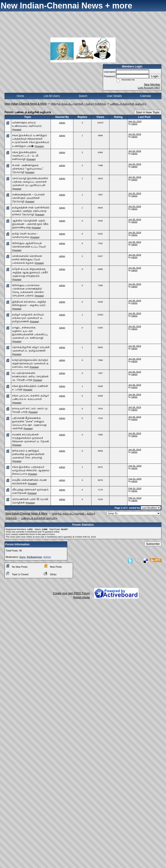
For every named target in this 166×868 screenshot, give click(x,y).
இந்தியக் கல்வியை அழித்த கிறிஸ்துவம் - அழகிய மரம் (29, 303)
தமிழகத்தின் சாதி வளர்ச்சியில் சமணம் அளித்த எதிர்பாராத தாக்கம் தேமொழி (31, 211)
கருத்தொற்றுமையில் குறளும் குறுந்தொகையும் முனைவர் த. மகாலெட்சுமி (31, 363)
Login (155, 76)
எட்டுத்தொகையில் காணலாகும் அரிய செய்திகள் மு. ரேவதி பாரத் (30, 376)
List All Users (52, 96)
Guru (23, 557)
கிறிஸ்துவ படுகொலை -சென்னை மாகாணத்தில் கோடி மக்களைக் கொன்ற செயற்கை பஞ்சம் (28, 290)
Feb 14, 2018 (135, 498)
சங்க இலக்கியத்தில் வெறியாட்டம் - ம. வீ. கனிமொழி (26, 156)
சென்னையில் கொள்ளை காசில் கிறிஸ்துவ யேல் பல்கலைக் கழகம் (27, 259)
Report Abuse (82, 597)
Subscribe (153, 544)
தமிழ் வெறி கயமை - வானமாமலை (25, 235)
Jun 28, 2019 (135, 219)
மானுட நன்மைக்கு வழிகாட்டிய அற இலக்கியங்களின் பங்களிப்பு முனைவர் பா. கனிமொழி (30, 333)
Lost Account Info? (149, 88)
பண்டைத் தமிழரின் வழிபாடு (128, 104)
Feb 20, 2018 (135, 488)
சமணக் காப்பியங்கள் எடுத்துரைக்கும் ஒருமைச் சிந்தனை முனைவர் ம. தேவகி (31, 438)
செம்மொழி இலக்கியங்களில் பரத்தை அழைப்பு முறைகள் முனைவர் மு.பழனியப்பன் (30, 182)
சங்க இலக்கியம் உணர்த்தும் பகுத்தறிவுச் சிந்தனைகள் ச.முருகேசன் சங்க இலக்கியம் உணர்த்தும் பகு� (31, 141)
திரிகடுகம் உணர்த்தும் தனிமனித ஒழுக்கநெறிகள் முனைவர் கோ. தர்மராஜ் (28, 454)
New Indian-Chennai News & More (26, 104)
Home (21, 96)
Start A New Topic (148, 112)
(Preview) (17, 129)
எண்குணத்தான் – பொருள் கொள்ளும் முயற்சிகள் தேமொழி (28, 198)
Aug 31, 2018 (135, 466)
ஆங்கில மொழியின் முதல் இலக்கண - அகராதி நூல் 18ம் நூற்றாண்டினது (30, 224)
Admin (62, 123)
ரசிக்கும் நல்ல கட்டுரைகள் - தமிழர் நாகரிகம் (78, 104)
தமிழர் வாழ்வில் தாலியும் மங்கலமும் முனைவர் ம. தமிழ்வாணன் (28, 318)
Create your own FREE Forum (71, 593)
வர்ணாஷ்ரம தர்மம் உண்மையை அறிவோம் (27, 124)
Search (83, 96)
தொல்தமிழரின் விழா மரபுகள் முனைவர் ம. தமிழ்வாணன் (31, 349)
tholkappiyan (34, 557)
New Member (152, 85)
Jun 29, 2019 (135, 134)
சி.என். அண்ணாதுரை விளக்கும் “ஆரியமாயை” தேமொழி (28, 169)
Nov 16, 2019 (135, 121)
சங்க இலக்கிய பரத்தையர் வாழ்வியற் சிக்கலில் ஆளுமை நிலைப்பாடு (31, 470)
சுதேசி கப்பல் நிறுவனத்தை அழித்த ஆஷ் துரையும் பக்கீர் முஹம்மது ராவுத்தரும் (30, 272)
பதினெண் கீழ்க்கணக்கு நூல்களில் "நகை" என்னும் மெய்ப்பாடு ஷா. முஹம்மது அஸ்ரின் (29, 423)
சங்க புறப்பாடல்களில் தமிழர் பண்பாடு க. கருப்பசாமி (30, 397)
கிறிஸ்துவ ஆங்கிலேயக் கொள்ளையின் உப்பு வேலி (29, 245)
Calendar (146, 96)
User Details (114, 96)
